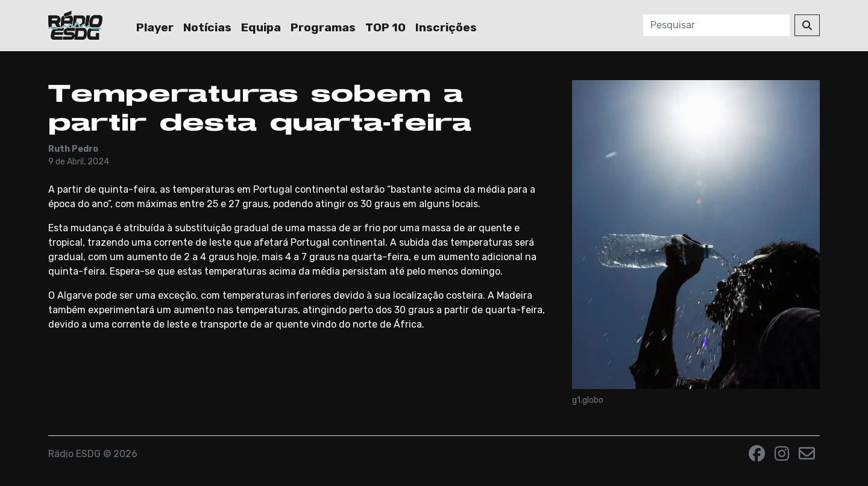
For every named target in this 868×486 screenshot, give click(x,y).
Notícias (207, 27)
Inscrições (446, 27)
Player (155, 27)
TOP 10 (385, 27)
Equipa (261, 27)
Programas (323, 27)
